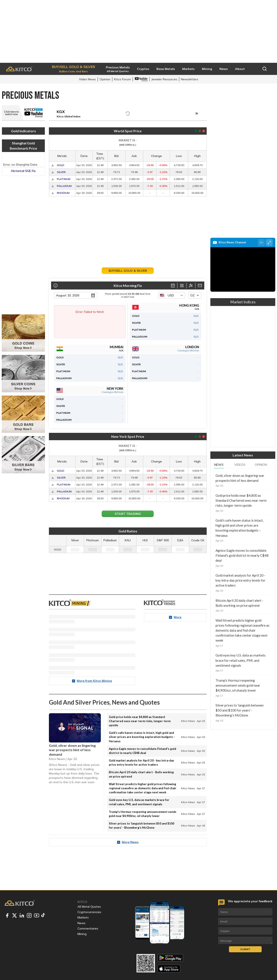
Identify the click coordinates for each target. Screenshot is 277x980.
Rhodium (63, 193)
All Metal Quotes (89, 907)
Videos (240, 465)
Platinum (64, 179)
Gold (61, 165)
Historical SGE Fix (23, 171)
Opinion (105, 79)
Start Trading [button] (128, 514)
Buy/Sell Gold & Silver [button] (128, 271)
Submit (245, 949)
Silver (61, 172)
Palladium (64, 186)
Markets (83, 917)
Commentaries (88, 928)
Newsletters (190, 79)
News (219, 465)
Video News (87, 79)
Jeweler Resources (164, 79)
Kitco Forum (122, 79)
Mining (82, 934)
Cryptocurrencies (89, 912)
